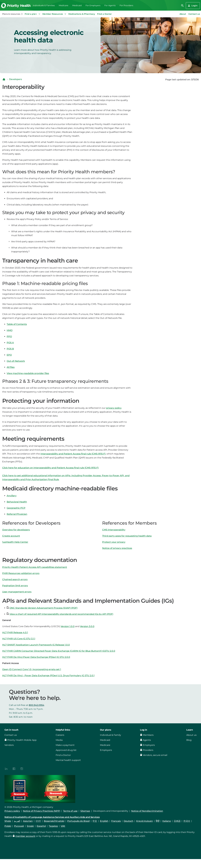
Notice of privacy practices (117, 548)
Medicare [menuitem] (64, 5)
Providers (148, 750)
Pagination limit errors (15, 586)
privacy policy (114, 408)
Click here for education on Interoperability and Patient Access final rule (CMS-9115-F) (50, 468)
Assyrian (28, 821)
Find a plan (33, 14)
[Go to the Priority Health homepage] (16, 6)
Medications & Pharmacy (82, 14)
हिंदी (158, 821)
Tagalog (53, 826)
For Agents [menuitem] (110, 5)
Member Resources (55, 14)
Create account (11, 536)
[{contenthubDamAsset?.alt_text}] (6, 769)
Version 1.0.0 (68, 626)
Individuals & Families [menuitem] (44, 5)
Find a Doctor (104, 14)
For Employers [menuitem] (93, 5)
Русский (19, 826)
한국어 (187, 821)
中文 (95, 821)
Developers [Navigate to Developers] (15, 79)
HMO (10, 330)
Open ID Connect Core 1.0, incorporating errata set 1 (32, 669)
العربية (17, 821)
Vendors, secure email (155, 755)
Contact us (194, 14)
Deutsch (128, 821)
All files (11, 367)
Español (41, 826)
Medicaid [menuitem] (77, 5)
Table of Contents (17, 324)
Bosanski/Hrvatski (54, 821)
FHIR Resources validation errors (21, 573)
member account (25, 836)
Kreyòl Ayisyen (145, 821)
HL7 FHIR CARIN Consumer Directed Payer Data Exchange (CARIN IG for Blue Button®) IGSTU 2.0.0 (59, 651)
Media (59, 740)
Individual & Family (110, 735)
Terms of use (70, 811)
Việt (63, 826)
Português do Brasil (78, 821)
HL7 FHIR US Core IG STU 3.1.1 (19, 639)
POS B (10, 349)
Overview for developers (16, 530)
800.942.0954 (37, 705)
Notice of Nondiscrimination (147, 811)
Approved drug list (66, 750)
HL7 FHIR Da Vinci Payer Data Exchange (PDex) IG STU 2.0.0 (36, 657)
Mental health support (68, 760)
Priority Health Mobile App (22, 740)
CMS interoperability (114, 530)
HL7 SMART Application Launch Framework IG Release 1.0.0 (36, 645)
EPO (9, 355)
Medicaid (105, 740)
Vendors (9, 745)
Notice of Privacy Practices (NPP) (42, 811)
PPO (9, 336)
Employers (106, 750)
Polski (8, 826)
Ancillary (12, 496)
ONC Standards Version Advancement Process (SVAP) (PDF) (43, 608)
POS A (10, 343)
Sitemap (85, 811)
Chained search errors (15, 579)
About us (191, 735)
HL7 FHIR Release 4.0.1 (15, 632)
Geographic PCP (16, 508)
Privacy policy (12, 811)
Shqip (8, 821)
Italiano (167, 821)
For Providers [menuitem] (126, 5)
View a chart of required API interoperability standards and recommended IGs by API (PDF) (61, 614)
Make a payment (65, 745)
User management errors (17, 592)
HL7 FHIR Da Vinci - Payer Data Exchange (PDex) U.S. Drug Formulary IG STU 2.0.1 (48, 676)
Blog (189, 740)
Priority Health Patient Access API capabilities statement (35, 567)
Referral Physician (17, 514)
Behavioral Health (17, 502)
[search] (182, 6)
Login (193, 6)
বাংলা (38, 821)
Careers (60, 735)
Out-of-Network (16, 361)
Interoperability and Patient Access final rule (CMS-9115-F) (73, 454)
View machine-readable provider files (28, 373)
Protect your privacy (114, 542)
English (104, 821)
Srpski (30, 826)
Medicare (105, 745)
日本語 (177, 821)
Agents (147, 740)
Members (148, 735)
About (183, 14)
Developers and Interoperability (111, 811)
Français (116, 821)
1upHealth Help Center (15, 542)
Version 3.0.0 (87, 626)
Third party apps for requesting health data (127, 536)
